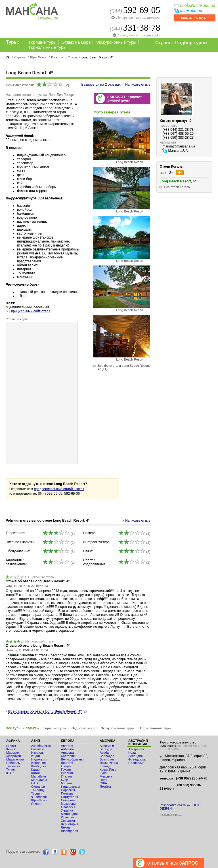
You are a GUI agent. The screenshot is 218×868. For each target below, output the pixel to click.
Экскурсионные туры (116, 42)
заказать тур (193, 17)
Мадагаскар (15, 759)
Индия (36, 756)
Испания (67, 773)
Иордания (38, 763)
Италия (66, 776)
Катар (35, 770)
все (163, 173)
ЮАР (10, 773)
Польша (67, 793)
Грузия (66, 770)
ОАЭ (35, 783)
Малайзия (39, 776)
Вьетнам (37, 749)
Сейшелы (13, 763)
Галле (48, 108)
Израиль (37, 753)
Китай (35, 773)
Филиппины (40, 797)
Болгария (68, 756)
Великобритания (73, 759)
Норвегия (68, 790)
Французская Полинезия (138, 761)
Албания (67, 749)
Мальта (66, 783)
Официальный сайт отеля (30, 311)
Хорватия (68, 821)
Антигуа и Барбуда (107, 747)
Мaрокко (12, 753)
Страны (164, 43)
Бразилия (107, 759)
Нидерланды (70, 787)
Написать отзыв (138, 85)
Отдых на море (76, 42)
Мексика (106, 776)
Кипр (65, 780)
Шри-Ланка (38, 57)
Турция (36, 793)
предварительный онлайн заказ (59, 489)
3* (171, 173)
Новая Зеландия (135, 754)
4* (180, 173)
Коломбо (13, 116)
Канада (105, 766)
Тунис (11, 770)
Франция (68, 817)
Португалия (70, 797)
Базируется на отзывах (101, 85)
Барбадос (107, 756)
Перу (103, 780)
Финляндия (69, 814)
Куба (103, 773)
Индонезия (39, 759)
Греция (66, 766)
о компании (47, 18)
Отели (72, 57)
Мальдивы (39, 780)
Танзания (13, 766)
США (103, 783)
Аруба (104, 753)
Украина (67, 810)
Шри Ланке (29, 128)
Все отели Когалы (177, 187)
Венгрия (67, 763)
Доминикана (109, 763)
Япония (37, 804)
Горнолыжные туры (48, 47)
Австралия (136, 749)
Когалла (57, 57)
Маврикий (13, 756)
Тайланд (37, 790)
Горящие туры (43, 42)
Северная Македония (69, 802)
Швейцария (70, 831)
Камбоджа (39, 766)
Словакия (68, 807)
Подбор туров (191, 43)
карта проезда (148, 17)
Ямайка (105, 787)
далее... (115, 699)
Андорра (67, 753)
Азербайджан (41, 746)
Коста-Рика (108, 770)
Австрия (67, 746)
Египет (11, 746)
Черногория (70, 824)
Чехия (65, 827)
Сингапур (38, 787)
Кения (11, 749)
